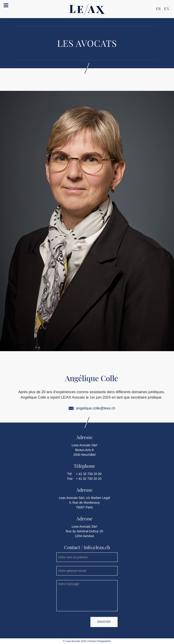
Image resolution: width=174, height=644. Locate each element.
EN (167, 9)
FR (158, 9)
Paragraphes (104, 641)
